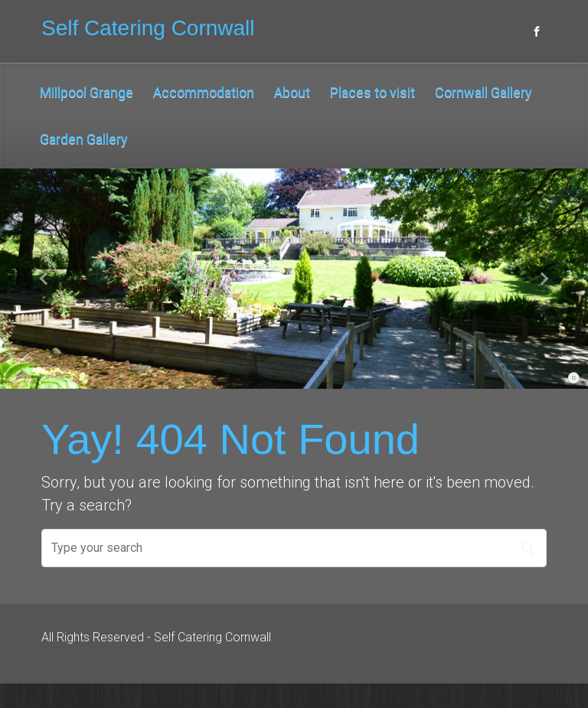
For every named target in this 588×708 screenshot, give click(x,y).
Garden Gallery (84, 139)
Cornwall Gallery (483, 92)
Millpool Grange (87, 92)
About (292, 92)
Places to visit (372, 92)
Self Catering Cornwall (148, 28)
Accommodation (204, 92)
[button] (44, 279)
